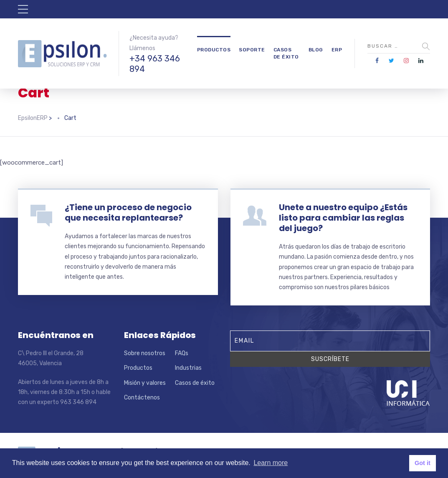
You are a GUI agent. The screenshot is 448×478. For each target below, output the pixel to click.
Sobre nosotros (145, 353)
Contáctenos (142, 398)
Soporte (252, 50)
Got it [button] (423, 463)
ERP (337, 50)
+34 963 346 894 (155, 64)
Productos (214, 50)
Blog (316, 50)
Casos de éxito (286, 53)
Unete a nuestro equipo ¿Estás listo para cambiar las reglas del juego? (343, 218)
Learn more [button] (271, 463)
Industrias (188, 368)
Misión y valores (145, 383)
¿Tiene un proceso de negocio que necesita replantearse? (128, 212)
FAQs (182, 353)
